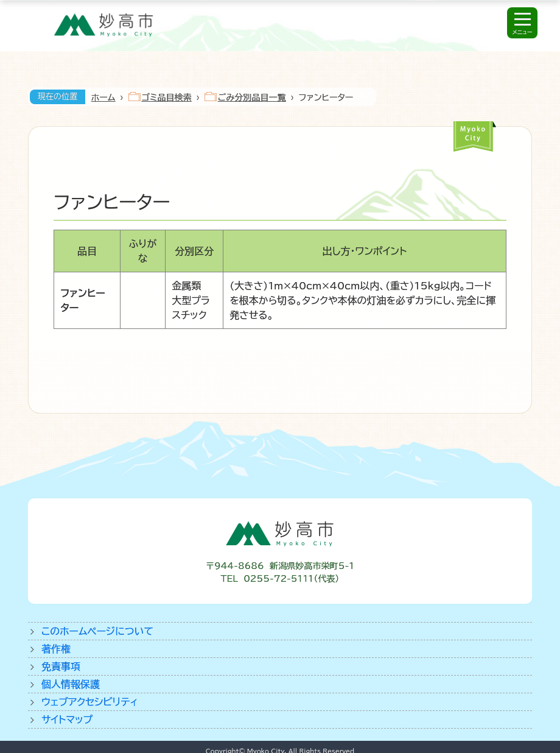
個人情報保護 (71, 684)
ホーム (103, 97)
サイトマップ (67, 719)
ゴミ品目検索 (167, 97)
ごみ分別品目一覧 (252, 97)
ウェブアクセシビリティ (90, 702)
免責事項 (61, 666)
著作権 (56, 649)
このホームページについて (97, 631)
